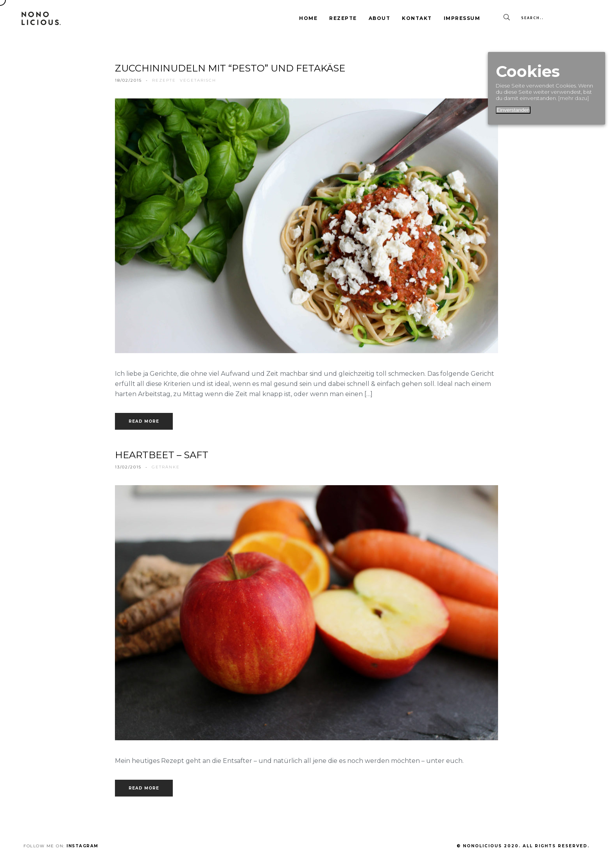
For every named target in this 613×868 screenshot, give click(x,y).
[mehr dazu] (574, 98)
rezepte (164, 80)
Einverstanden (513, 110)
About (380, 18)
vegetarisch (198, 80)
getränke (166, 467)
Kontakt (417, 18)
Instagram (82, 846)
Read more (144, 421)
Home (308, 18)
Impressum (462, 18)
